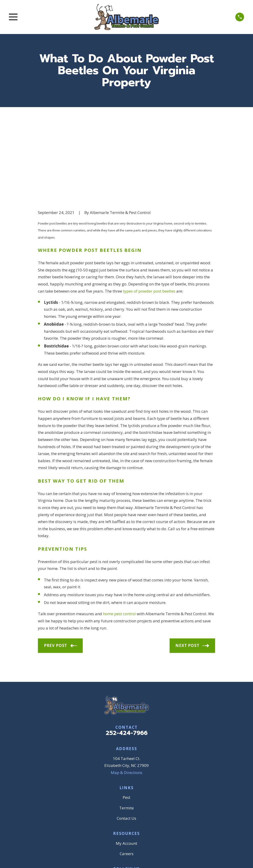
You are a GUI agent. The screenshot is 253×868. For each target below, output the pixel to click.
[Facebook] (110, 807)
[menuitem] (44, 858)
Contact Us (126, 747)
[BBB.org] (132, 807)
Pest (126, 726)
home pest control (119, 543)
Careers (127, 783)
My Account (126, 772)
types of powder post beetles (149, 220)
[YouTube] (143, 807)
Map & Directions (126, 701)
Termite (126, 737)
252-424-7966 (127, 662)
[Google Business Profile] (121, 807)
